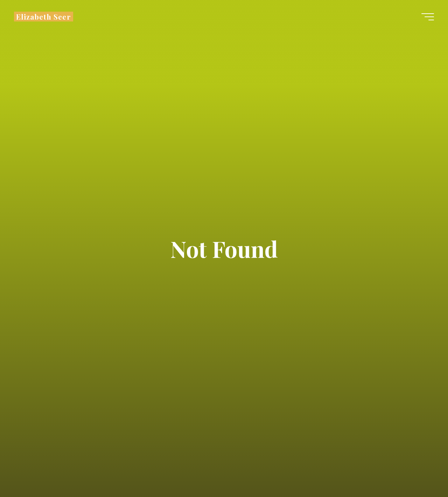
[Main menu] (428, 17)
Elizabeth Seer (44, 16)
